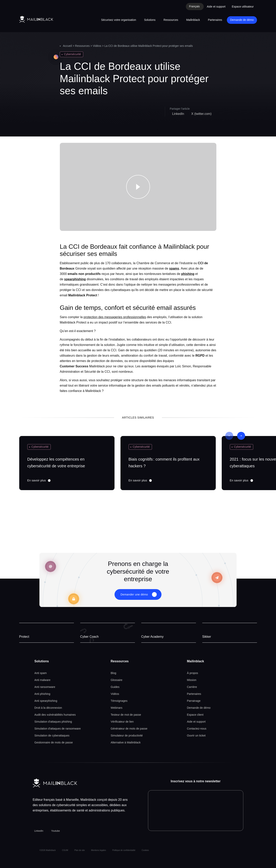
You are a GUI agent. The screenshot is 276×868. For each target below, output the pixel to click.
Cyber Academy (152, 637)
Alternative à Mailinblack (126, 742)
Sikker (207, 637)
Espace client (195, 715)
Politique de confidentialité (124, 850)
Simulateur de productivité (127, 735)
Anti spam (41, 673)
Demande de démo (242, 20)
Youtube (55, 831)
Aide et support (216, 7)
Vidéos (97, 46)
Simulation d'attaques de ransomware (58, 729)
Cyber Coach (89, 637)
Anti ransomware (45, 687)
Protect (24, 637)
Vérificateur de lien (122, 722)
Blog (114, 673)
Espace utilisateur (243, 7)
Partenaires (215, 20)
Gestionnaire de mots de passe (54, 742)
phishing (188, 274)
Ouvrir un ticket (196, 735)
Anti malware (42, 680)
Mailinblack (193, 20)
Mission (192, 680)
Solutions (150, 20)
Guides (115, 687)
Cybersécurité (73, 54)
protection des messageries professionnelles (115, 317)
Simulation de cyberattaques (52, 735)
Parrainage (194, 701)
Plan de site (80, 850)
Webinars (117, 708)
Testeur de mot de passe (126, 715)
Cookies (145, 850)
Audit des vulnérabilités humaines (55, 715)
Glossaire (117, 680)
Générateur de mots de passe (129, 729)
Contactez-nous (197, 729)
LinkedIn (39, 831)
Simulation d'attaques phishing (53, 722)
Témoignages (119, 701)
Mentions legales (99, 850)
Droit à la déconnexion (48, 708)
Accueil (67, 46)
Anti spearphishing (46, 701)
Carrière (192, 687)
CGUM (65, 850)
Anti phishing (42, 694)
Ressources (171, 20)
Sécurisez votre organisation (119, 20)
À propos (193, 673)
